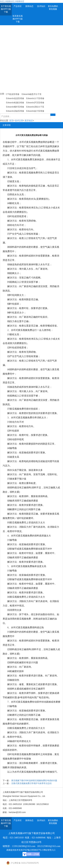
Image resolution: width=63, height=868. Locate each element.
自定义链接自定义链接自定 (12, 1)
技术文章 (19, 121)
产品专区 (18, 6)
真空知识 (29, 121)
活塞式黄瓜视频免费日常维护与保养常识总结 (31, 783)
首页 (11, 121)
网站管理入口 (49, 850)
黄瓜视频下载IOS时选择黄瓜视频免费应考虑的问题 (34, 781)
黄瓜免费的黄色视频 (53, 8)
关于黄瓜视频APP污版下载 (6, 9)
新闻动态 (29, 6)
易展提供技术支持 (14, 850)
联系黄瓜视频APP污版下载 (18, 19)
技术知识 (41, 6)
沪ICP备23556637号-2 (33, 850)
